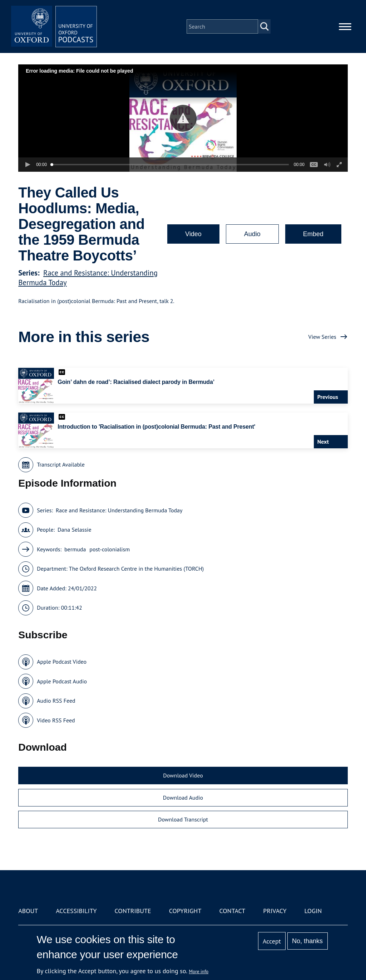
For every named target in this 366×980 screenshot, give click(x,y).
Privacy (275, 911)
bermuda (75, 549)
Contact (232, 911)
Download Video (183, 775)
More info (199, 971)
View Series (322, 337)
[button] (183, 118)
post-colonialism (110, 549)
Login (313, 911)
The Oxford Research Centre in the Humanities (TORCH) (136, 569)
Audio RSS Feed (56, 701)
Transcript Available (61, 464)
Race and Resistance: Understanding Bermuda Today (119, 510)
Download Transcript (183, 819)
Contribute (133, 911)
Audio (252, 234)
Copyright (185, 911)
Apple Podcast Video (62, 662)
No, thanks (307, 941)
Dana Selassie (74, 530)
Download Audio (183, 798)
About (28, 911)
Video (193, 234)
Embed (313, 234)
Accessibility (76, 911)
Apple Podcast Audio (62, 681)
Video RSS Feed (56, 720)
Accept (272, 941)
